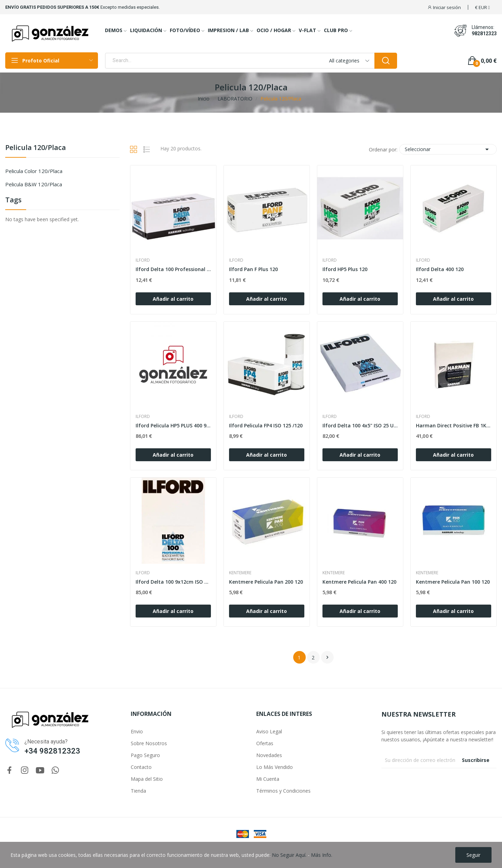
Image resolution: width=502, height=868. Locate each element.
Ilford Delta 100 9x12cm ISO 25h (173, 582)
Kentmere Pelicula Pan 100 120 (453, 582)
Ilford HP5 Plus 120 (345, 269)
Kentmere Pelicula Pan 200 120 (266, 582)
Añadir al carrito (173, 299)
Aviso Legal (269, 731)
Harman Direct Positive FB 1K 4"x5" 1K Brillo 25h (454, 425)
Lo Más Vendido (275, 767)
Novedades (269, 755)
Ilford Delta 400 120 (440, 269)
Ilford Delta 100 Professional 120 (173, 269)
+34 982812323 (52, 751)
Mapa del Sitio (147, 779)
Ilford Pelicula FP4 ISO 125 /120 (266, 425)
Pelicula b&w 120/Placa (34, 184)
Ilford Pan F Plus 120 (253, 269)
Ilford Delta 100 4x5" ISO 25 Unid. (360, 425)
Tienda (138, 791)
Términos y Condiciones (283, 791)
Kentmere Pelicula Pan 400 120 (359, 582)
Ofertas (265, 743)
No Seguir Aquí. (289, 855)
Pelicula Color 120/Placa (34, 171)
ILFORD (143, 260)
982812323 (484, 33)
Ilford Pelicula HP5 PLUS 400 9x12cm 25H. (173, 425)
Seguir (473, 855)
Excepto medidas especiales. (130, 7)
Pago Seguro (145, 755)
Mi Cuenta (268, 779)
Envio (137, 731)
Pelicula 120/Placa (36, 148)
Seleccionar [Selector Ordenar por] (448, 149)
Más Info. (322, 855)
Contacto (141, 767)
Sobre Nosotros (149, 743)
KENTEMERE (240, 573)
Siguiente (327, 657)
